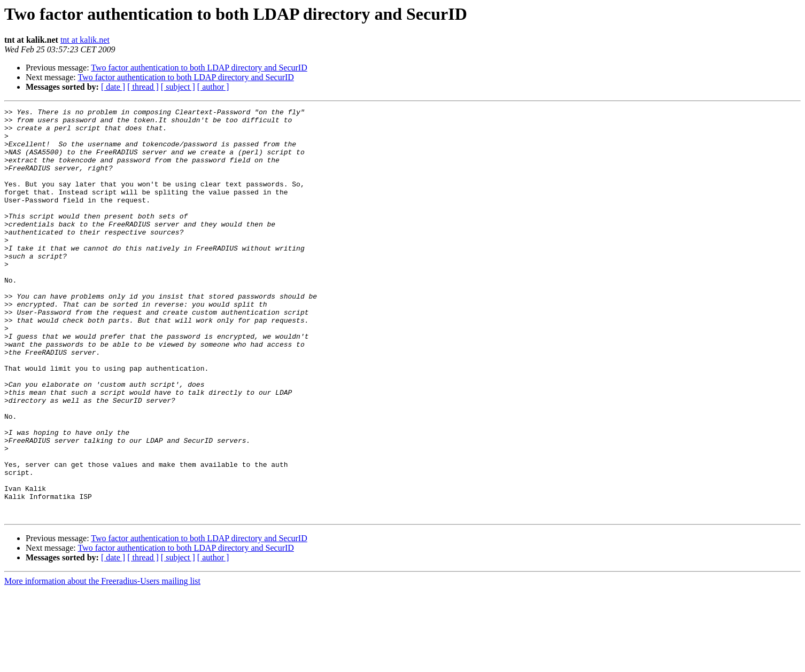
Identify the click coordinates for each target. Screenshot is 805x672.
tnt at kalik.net (85, 40)
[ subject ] (178, 87)
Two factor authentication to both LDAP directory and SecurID (199, 68)
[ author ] (213, 87)
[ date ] (113, 87)
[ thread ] (143, 87)
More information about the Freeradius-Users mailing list (102, 663)
